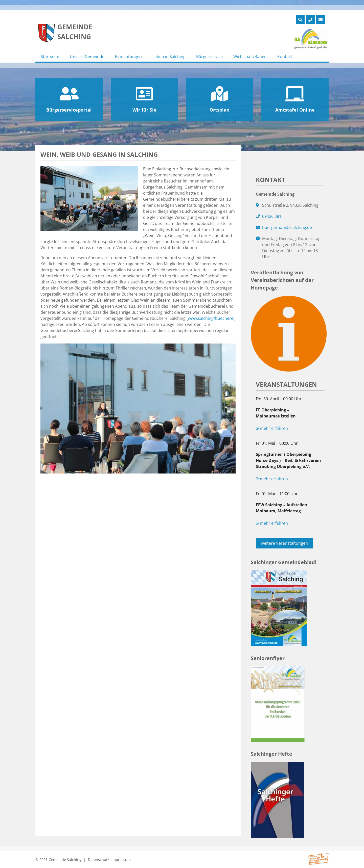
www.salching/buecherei (211, 318)
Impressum (121, 860)
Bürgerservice (209, 57)
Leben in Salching (169, 57)
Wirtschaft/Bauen (250, 57)
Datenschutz (99, 860)
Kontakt (285, 57)
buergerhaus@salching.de (287, 227)
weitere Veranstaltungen (284, 543)
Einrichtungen (128, 57)
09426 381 (272, 216)
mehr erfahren (272, 428)
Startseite (50, 57)
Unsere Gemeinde (87, 57)
